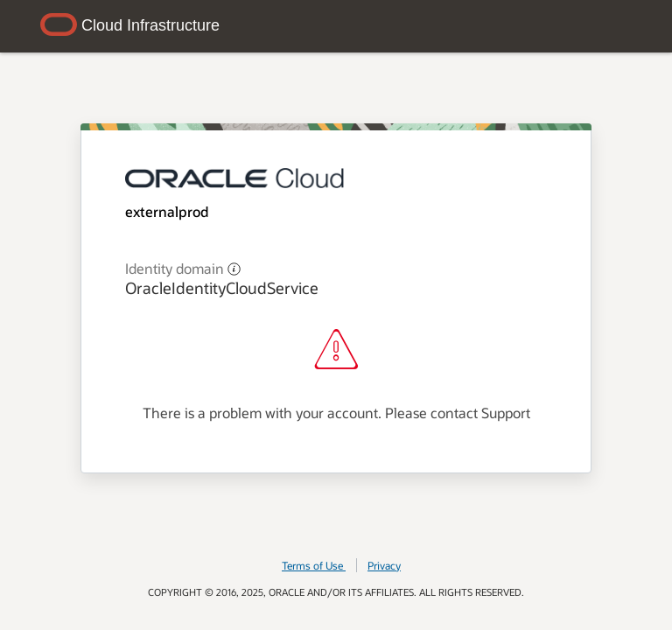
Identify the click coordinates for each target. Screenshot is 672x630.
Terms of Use (314, 565)
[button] (234, 268)
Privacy (384, 565)
